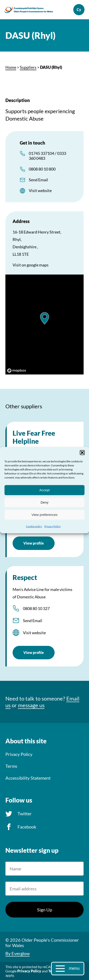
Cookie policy (34, 526)
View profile (34, 543)
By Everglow (18, 953)
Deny (44, 502)
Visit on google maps (31, 265)
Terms (11, 766)
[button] (82, 452)
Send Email (38, 180)
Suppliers (28, 67)
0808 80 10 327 (36, 608)
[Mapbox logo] (17, 371)
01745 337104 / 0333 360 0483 (47, 156)
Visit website (40, 190)
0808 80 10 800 (42, 169)
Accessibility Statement (28, 778)
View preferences (44, 515)
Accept (44, 490)
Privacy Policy (52, 526)
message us (31, 705)
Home (11, 67)
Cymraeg (79, 10)
